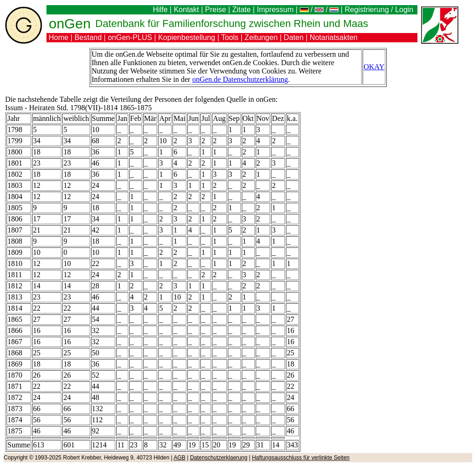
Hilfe (160, 10)
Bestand (88, 37)
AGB (180, 458)
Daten (294, 37)
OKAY (374, 67)
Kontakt (186, 10)
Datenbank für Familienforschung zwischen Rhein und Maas (232, 23)
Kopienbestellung (187, 37)
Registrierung (367, 10)
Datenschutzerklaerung (219, 458)
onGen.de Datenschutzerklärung (240, 79)
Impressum (275, 10)
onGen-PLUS (130, 37)
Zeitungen (261, 37)
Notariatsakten (334, 37)
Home (58, 37)
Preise (215, 10)
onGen (70, 23)
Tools (230, 37)
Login (405, 10)
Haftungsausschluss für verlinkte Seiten (301, 458)
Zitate (241, 10)
